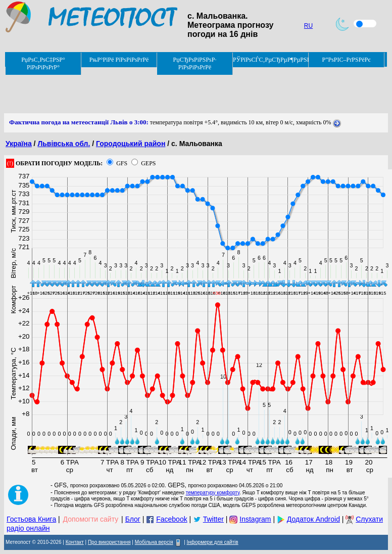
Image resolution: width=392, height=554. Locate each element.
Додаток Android (313, 519)
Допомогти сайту (91, 519)
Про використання (109, 542)
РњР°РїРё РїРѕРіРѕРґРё (119, 60)
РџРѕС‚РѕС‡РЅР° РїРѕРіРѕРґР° (43, 63)
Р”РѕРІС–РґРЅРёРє (346, 60)
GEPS (148, 163)
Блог (133, 519)
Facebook (171, 519)
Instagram (255, 519)
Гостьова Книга (31, 519)
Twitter (213, 519)
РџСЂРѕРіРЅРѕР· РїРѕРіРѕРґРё (195, 63)
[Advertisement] (188, 90)
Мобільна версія (154, 542)
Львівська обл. (64, 144)
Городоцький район (131, 144)
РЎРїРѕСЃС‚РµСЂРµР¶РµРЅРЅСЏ (271, 60)
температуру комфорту (213, 493)
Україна (19, 144)
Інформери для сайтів (213, 542)
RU (308, 26)
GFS (122, 163)
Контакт (75, 542)
